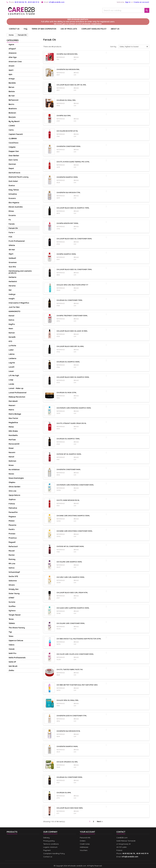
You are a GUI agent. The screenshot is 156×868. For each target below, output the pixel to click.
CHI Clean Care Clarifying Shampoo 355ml (73, 608)
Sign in (128, 2)
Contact (121, 832)
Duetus (12, 185)
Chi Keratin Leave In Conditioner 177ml (72, 716)
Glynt (11, 254)
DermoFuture (14, 173)
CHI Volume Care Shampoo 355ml (69, 562)
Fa (10, 220)
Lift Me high (14, 376)
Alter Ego (13, 57)
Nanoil (11, 457)
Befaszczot (14, 100)
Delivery (46, 838)
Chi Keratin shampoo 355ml (67, 177)
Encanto (12, 215)
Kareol (11, 316)
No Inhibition (14, 470)
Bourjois (12, 117)
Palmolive (13, 508)
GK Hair (12, 250)
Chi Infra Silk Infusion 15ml (67, 54)
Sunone (12, 602)
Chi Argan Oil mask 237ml (66, 393)
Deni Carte (13, 160)
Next (100, 822)
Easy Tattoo (14, 190)
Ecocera (12, 198)
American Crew (15, 62)
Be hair (12, 96)
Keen (11, 328)
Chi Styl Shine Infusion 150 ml (68, 500)
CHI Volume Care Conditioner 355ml (71, 623)
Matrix (11, 410)
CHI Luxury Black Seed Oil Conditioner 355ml (74, 239)
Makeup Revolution (17, 397)
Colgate (12, 147)
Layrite (12, 363)
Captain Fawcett (16, 134)
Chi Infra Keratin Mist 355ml (67, 223)
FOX (10, 237)
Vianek (12, 649)
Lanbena (12, 358)
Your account (87, 832)
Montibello (13, 435)
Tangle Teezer (15, 615)
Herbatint (13, 281)
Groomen (13, 262)
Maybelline (13, 423)
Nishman (12, 461)
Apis (10, 74)
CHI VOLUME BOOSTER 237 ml (67, 131)
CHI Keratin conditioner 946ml (69, 469)
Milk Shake (13, 431)
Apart (11, 70)
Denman (12, 164)
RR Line (12, 564)
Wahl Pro (12, 653)
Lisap (11, 380)
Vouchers (84, 850)
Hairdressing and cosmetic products (20, 272)
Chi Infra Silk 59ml (64, 116)
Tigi (10, 632)
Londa (11, 384)
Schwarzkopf (14, 572)
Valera (11, 645)
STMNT (11, 598)
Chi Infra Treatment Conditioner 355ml (72, 316)
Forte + (12, 233)
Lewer (11, 371)
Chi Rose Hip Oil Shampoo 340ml (69, 454)
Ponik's (12, 529)
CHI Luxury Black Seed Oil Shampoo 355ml (73, 377)
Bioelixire (13, 109)
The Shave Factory (17, 628)
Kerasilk (12, 337)
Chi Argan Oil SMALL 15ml (66, 100)
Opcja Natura (14, 495)
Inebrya (12, 294)
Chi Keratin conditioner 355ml (69, 146)
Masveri (12, 405)
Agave (11, 44)
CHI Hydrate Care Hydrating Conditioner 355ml (75, 485)
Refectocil (13, 546)
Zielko (11, 670)
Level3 (11, 367)
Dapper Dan (14, 151)
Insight (12, 299)
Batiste (12, 91)
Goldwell (12, 258)
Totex (11, 636)
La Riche (12, 346)
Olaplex (12, 482)
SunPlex (12, 606)
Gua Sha (12, 267)
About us (115, 29)
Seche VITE (13, 576)
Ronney (12, 559)
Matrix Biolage (15, 414)
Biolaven (12, 113)
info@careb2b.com (57, 2)
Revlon (12, 555)
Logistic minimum (50, 847)
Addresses (84, 847)
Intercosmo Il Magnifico (19, 303)
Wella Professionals (17, 658)
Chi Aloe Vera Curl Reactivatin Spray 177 (72, 285)
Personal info (85, 838)
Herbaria (12, 277)
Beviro (11, 104)
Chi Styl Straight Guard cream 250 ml (71, 423)
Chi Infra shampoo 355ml (66, 254)
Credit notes (85, 844)
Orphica (12, 499)
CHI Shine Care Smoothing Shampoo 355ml (73, 516)
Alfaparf (12, 49)
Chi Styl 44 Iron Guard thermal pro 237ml (73, 162)
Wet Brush (13, 666)
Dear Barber (14, 156)
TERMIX (12, 623)
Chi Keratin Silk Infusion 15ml (68, 69)
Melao (11, 427)
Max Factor (13, 418)
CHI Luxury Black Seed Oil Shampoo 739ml (73, 208)
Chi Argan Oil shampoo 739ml (68, 439)
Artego (12, 79)
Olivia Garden (15, 487)
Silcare (12, 585)
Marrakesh (13, 401)
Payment (47, 850)
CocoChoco (13, 143)
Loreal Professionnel (18, 393)
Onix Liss (12, 491)
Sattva (12, 568)
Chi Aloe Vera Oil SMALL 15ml (68, 700)
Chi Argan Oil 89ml (64, 793)
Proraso (12, 534)
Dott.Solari (13, 181)
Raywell (12, 542)
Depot (11, 168)
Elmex (11, 211)
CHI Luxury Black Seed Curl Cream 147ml (72, 593)
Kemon (12, 333)
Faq (26, 29)
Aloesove (13, 53)
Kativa (11, 320)
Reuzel (12, 551)
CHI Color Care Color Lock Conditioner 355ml (75, 654)
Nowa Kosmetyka (16, 478)
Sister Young (14, 593)
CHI (75, 59)
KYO (10, 341)
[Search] (126, 10)
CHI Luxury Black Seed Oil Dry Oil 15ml (71, 85)
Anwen (12, 66)
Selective (13, 581)
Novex (11, 474)
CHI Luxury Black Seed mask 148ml (70, 808)
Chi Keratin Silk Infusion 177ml (68, 193)
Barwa (11, 87)
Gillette (12, 245)
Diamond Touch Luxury (19, 177)
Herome (12, 286)
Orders (83, 841)
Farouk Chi (13, 228)
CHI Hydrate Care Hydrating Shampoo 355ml (74, 408)
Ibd (10, 290)
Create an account (141, 2)
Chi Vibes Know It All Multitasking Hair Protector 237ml (79, 639)
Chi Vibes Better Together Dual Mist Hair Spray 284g (77, 685)
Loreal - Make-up (16, 388)
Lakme (12, 354)
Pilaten (12, 521)
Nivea (11, 465)
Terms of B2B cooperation (44, 29)
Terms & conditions (51, 844)
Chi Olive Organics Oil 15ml (67, 762)
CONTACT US (14, 29)
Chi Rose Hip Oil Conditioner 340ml (70, 546)
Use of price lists (69, 29)
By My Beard (14, 121)
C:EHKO (12, 126)
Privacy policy (49, 841)
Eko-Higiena (14, 203)
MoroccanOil (14, 444)
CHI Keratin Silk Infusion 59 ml (68, 731)
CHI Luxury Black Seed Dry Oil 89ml (70, 346)
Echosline (13, 194)
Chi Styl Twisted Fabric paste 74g (70, 670)
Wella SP (12, 662)
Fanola (12, 224)
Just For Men (14, 307)
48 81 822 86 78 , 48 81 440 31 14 (27, 2)
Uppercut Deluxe (16, 640)
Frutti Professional (17, 241)
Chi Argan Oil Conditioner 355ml (69, 777)
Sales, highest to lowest (134, 47)
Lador (11, 350)
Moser (11, 448)
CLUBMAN (13, 138)
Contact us (48, 857)
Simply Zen (14, 589)
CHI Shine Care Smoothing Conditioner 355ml (74, 531)
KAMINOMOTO (14, 311)
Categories (13, 40)
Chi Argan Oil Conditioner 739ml (69, 300)
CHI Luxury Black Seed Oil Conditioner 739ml (74, 269)
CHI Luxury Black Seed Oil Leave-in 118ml (72, 331)
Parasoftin (13, 512)
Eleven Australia (16, 207)
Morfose (12, 440)
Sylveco (12, 611)
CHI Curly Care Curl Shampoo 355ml (71, 577)
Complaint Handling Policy (94, 29)
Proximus (13, 538)
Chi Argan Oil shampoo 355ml (68, 362)
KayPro (12, 324)
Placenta (12, 525)
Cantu (11, 130)
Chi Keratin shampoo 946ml (67, 746)
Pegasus (12, 517)
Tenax (11, 619)
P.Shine (12, 504)
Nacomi (12, 452)
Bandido (12, 83)
